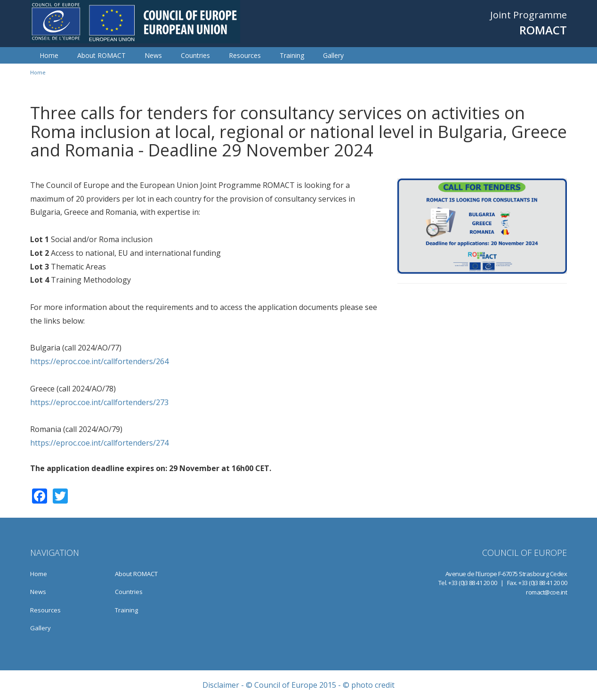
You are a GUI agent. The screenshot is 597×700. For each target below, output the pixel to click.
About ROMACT (101, 55)
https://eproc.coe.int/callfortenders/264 (99, 361)
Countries (195, 55)
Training (292, 55)
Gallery (333, 55)
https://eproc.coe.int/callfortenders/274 (99, 443)
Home (49, 55)
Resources (245, 55)
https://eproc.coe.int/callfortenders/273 (99, 402)
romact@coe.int (546, 592)
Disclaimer (221, 685)
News (153, 55)
